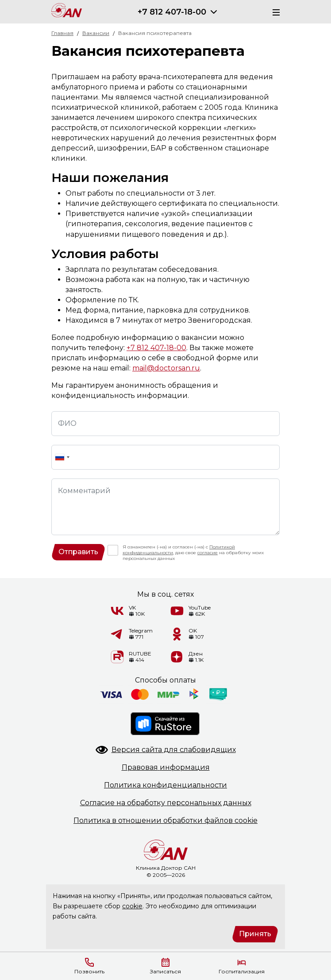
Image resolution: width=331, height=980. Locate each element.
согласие (208, 553)
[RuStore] (165, 724)
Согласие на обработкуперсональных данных (166, 803)
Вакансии (96, 33)
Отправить (78, 552)
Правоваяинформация (166, 767)
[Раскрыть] (214, 12)
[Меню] (273, 12)
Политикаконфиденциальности (165, 785)
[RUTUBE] (117, 657)
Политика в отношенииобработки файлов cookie (165, 820)
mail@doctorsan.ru (166, 368)
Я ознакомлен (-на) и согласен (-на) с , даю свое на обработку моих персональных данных (193, 553)
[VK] (117, 611)
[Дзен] (177, 657)
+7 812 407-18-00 (172, 12)
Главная (62, 33)
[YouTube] (177, 611)
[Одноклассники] (177, 634)
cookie (132, 906)
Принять (255, 934)
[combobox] (62, 457)
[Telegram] (117, 634)
